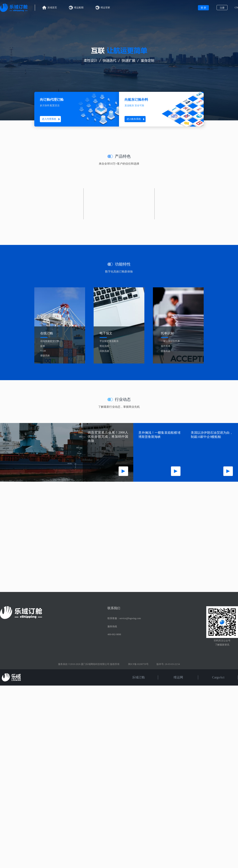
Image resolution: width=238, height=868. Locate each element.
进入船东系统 (136, 119)
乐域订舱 (138, 677)
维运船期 (76, 8)
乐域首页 (50, 8)
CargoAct (218, 677)
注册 (222, 8)
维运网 (178, 677)
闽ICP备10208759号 (138, 664)
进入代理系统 (51, 119)
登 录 (203, 8)
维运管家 (103, 8)
